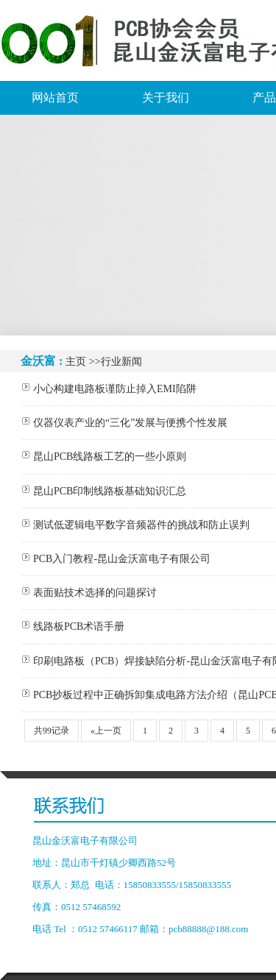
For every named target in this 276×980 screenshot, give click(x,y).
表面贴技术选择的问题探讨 (95, 593)
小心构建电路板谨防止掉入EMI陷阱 (115, 389)
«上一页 (106, 731)
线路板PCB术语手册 (79, 626)
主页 (76, 362)
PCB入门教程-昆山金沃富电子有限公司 (122, 559)
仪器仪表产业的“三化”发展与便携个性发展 (130, 423)
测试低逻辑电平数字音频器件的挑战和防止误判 (141, 525)
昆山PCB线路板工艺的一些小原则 (110, 457)
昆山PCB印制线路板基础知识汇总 (110, 491)
